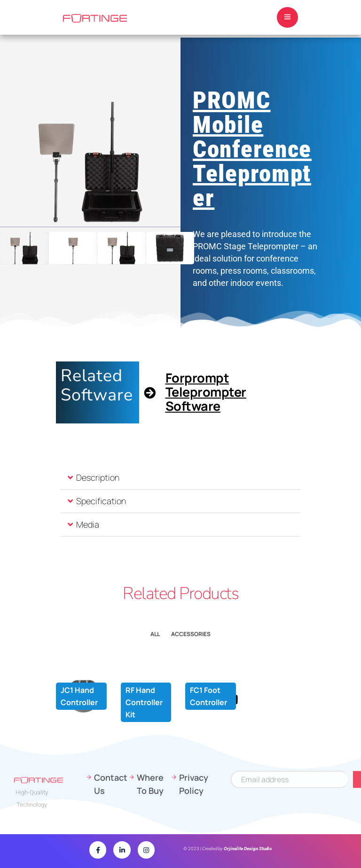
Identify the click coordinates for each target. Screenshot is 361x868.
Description (98, 477)
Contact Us (110, 819)
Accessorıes (191, 634)
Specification (101, 501)
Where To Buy (150, 819)
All (155, 634)
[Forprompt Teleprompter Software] (150, 393)
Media (88, 524)
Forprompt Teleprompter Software (206, 392)
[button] (180, 478)
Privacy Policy (194, 819)
